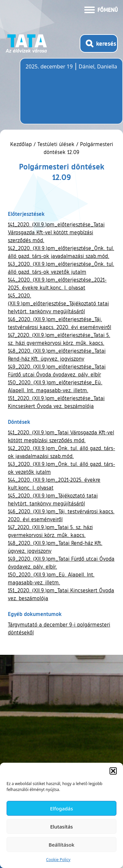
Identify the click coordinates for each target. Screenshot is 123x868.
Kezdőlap (22, 144)
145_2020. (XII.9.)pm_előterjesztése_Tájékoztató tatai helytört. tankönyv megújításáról (58, 303)
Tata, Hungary (62, 95)
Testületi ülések (56, 144)
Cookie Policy (58, 860)
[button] (113, 771)
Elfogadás (62, 808)
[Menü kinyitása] (101, 9)
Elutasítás (61, 827)
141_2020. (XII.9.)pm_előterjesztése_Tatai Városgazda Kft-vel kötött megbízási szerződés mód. (56, 232)
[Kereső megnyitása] (99, 43)
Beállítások (61, 845)
